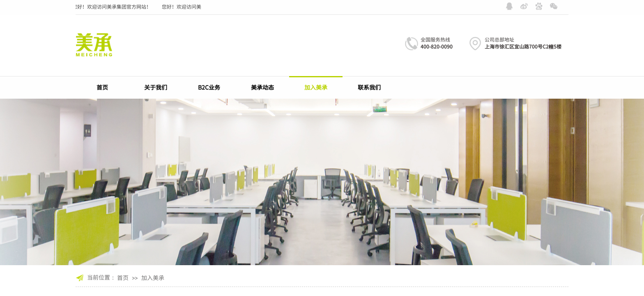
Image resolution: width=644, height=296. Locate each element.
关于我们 (156, 87)
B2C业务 (209, 87)
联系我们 (369, 87)
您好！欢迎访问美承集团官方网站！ (113, 6)
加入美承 (316, 87)
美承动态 (262, 87)
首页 (102, 87)
